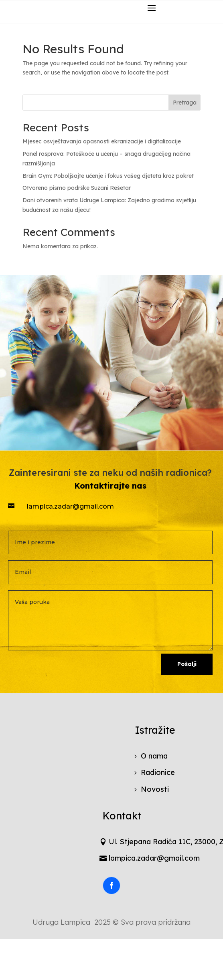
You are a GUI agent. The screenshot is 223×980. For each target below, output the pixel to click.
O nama (154, 756)
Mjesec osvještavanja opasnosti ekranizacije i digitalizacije (102, 141)
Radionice (158, 772)
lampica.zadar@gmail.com (154, 858)
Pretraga (185, 103)
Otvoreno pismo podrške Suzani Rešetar (77, 188)
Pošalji (187, 664)
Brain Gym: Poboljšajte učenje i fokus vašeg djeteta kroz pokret (108, 176)
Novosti (155, 789)
